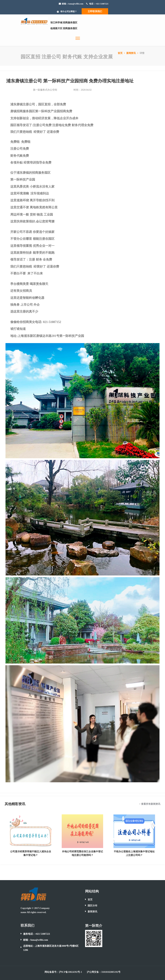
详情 (142, 53)
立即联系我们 (95, 11)
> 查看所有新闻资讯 (150, 804)
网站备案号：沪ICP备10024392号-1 (63, 972)
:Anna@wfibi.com (75, 4)
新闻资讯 (133, 53)
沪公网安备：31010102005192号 (104, 972)
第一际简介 (94, 926)
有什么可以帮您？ (69, 11)
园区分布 (92, 906)
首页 (122, 53)
